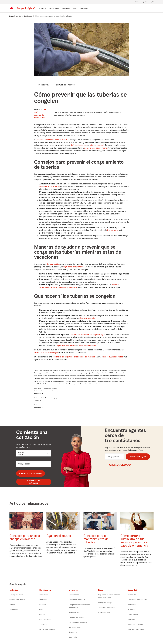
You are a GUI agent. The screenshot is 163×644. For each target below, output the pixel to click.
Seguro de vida (45, 620)
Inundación (132, 605)
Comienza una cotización (31, 473)
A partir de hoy (104, 613)
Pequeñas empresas (47, 629)
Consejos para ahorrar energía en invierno (25, 537)
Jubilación (43, 625)
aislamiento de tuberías (50, 187)
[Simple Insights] (26, 9)
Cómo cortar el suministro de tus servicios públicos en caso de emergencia (135, 541)
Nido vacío (73, 637)
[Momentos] (66, 9)
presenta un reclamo (87, 346)
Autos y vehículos (16, 595)
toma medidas (53, 264)
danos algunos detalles (113, 357)
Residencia (14, 610)
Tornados (131, 620)
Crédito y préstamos (17, 600)
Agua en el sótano (59, 536)
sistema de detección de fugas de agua (88, 335)
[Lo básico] (42, 9)
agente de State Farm (66, 346)
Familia (12, 605)
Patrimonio (43, 600)
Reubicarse (73, 632)
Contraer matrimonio (77, 600)
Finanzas (43, 605)
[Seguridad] (84, 9)
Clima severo (133, 615)
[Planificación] (54, 9)
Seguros (42, 615)
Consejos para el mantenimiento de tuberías (96, 539)
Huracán (131, 610)
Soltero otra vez (75, 627)
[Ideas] (75, 9)
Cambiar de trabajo (76, 618)
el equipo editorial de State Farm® (40, 114)
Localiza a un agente (138, 457)
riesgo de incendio (87, 318)
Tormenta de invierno (136, 629)
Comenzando (74, 595)
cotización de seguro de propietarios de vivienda (74, 357)
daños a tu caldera (79, 145)
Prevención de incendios (137, 600)
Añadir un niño (74, 613)
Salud (41, 610)
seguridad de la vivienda (74, 267)
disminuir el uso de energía (46, 353)
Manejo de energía (105, 603)
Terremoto (132, 595)
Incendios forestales (135, 625)
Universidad (44, 595)
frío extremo (113, 230)
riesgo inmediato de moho (96, 148)
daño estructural (96, 145)
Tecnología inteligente (107, 608)
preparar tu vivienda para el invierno (52, 140)
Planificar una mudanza (78, 622)
